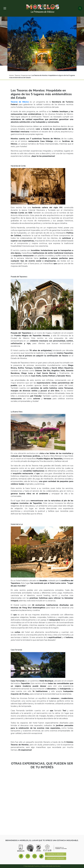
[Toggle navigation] (5, 8)
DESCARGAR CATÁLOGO (56, 858)
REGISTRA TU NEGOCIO (56, 854)
